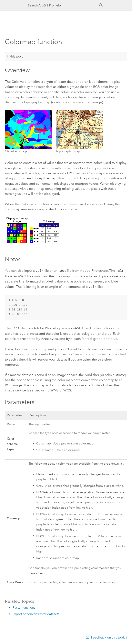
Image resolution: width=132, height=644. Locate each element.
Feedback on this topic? (109, 636)
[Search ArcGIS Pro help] (62, 5)
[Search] (101, 5)
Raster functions (24, 606)
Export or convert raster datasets (36, 613)
